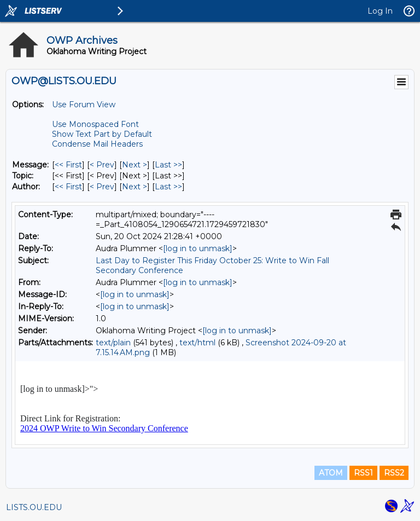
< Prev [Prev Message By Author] (102, 187)
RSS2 (394, 473)
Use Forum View (84, 105)
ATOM (331, 473)
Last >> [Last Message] (168, 165)
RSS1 (363, 473)
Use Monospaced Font (95, 124)
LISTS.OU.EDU (34, 507)
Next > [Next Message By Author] (135, 187)
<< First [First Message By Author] (68, 187)
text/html (197, 343)
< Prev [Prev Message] (102, 165)
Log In (380, 11)
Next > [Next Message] (135, 165)
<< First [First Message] (68, 165)
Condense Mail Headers (97, 144)
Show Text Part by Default (102, 134)
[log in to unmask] (198, 248)
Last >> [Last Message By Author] (168, 187)
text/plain (113, 343)
